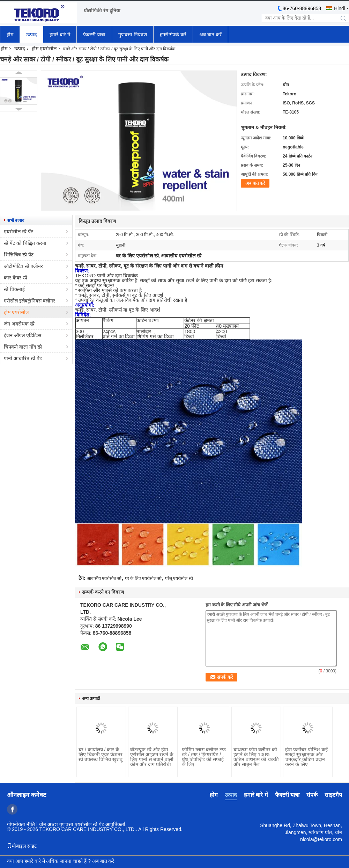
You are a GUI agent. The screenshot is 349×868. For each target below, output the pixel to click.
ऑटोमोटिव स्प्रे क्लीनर (23, 266)
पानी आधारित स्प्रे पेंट (23, 358)
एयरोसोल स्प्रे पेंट (18, 232)
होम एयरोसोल (44, 49)
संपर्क (312, 795)
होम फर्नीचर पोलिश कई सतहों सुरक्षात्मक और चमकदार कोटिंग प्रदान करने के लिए (306, 757)
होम (10, 35)
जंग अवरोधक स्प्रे (19, 324)
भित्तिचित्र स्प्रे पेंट (19, 255)
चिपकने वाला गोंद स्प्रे (23, 347)
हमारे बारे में (60, 35)
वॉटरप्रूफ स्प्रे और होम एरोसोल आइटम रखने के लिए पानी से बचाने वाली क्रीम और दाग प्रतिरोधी (152, 757)
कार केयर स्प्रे (16, 278)
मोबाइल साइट (22, 846)
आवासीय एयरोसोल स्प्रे (104, 578)
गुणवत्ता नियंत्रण (133, 35)
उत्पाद (31, 35)
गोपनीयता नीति (21, 824)
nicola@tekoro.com (321, 839)
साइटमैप (333, 795)
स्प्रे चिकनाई (14, 289)
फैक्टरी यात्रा (94, 35)
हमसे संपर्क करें (173, 35)
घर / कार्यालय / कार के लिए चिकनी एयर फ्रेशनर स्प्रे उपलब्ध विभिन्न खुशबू (101, 754)
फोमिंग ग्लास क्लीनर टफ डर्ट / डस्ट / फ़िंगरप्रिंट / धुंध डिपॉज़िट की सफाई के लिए (204, 757)
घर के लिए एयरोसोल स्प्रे (143, 578)
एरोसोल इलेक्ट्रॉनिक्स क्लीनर (29, 301)
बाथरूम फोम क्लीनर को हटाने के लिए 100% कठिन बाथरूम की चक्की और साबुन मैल (256, 757)
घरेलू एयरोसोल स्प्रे (179, 578)
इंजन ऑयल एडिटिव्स (23, 335)
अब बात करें (210, 35)
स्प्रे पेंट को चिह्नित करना (25, 243)
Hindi (340, 8)
